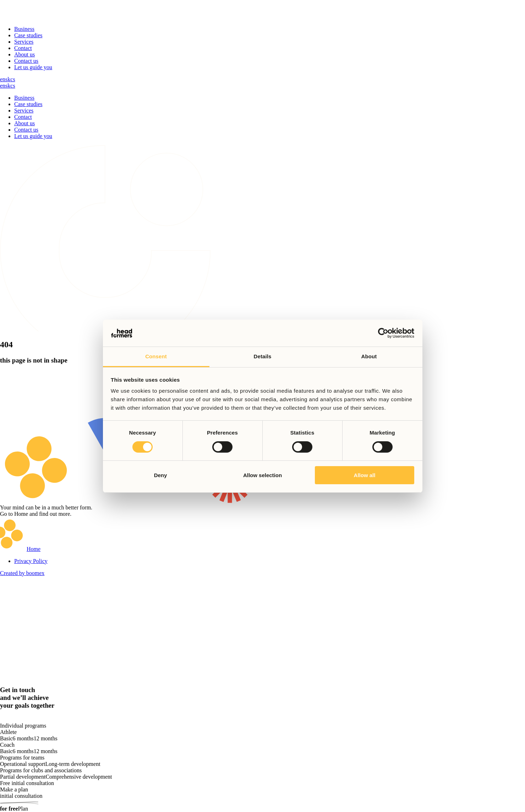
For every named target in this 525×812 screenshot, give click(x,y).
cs (13, 79)
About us (24, 54)
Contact (23, 48)
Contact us (26, 61)
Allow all (365, 475)
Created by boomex (22, 573)
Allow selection (262, 475)
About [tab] (369, 356)
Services (24, 42)
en (3, 79)
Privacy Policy (31, 561)
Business (24, 29)
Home (34, 549)
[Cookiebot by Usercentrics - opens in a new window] (383, 333)
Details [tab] (263, 356)
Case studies (28, 35)
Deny (161, 475)
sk (8, 79)
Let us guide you (33, 67)
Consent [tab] (156, 356)
